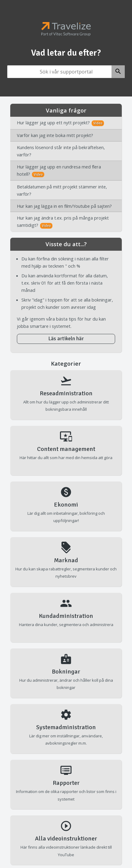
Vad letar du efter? (66, 53)
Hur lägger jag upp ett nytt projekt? (60, 123)
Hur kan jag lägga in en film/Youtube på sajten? (64, 206)
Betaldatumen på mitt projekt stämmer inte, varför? (62, 190)
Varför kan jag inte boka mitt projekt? (55, 135)
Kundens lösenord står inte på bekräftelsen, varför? (61, 151)
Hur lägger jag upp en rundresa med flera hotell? (59, 171)
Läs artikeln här (66, 339)
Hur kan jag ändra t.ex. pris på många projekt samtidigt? (63, 222)
